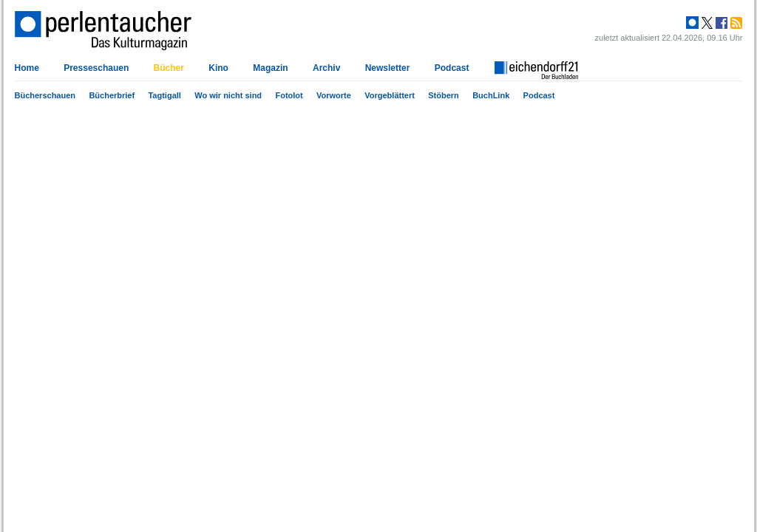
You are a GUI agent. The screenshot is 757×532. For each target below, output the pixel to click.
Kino (218, 68)
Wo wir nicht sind (228, 95)
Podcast (539, 95)
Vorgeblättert (390, 95)
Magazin (270, 68)
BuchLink (491, 95)
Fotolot (289, 95)
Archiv (326, 68)
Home (27, 68)
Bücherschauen (45, 95)
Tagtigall (164, 95)
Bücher (169, 68)
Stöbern (444, 95)
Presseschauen (96, 68)
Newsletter (388, 68)
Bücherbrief (112, 95)
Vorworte (334, 95)
